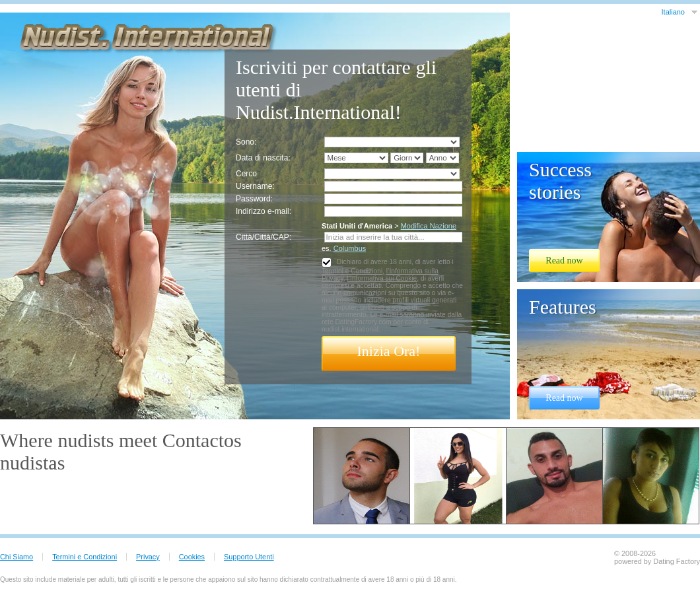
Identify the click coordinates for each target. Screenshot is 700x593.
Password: (254, 199)
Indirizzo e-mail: (263, 211)
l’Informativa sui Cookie (382, 278)
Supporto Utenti (249, 557)
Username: (255, 186)
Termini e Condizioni (352, 271)
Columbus (350, 248)
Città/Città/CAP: (263, 237)
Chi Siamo (17, 557)
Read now (564, 261)
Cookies (192, 557)
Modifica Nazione (429, 226)
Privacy (148, 557)
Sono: (246, 142)
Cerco (246, 174)
